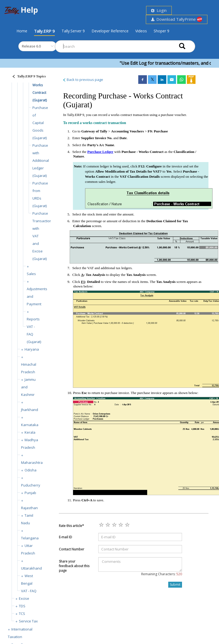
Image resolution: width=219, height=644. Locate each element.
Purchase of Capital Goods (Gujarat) (40, 123)
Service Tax (28, 621)
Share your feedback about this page (74, 566)
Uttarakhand (31, 568)
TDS (22, 606)
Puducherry (31, 485)
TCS (22, 614)
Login (159, 10)
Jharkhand (30, 410)
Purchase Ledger (100, 152)
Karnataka (30, 425)
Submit (175, 585)
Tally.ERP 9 (44, 31)
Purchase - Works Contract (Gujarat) (40, 85)
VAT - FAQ (29, 591)
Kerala (30, 432)
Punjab (30, 493)
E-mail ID (65, 537)
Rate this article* (71, 526)
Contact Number (72, 549)
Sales (31, 274)
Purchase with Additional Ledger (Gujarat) (41, 160)
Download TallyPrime (177, 19)
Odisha (31, 470)
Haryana (32, 349)
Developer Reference (110, 31)
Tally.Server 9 (73, 31)
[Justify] (27, 77)
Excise (24, 598)
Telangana (30, 538)
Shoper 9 (161, 31)
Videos (141, 31)
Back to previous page (83, 80)
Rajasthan (29, 508)
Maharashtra (32, 463)
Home (22, 31)
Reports (33, 319)
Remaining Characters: (162, 574)
